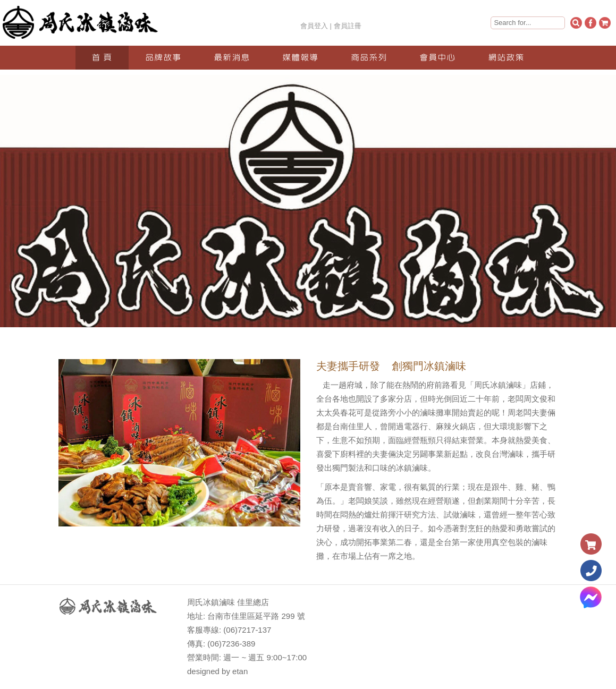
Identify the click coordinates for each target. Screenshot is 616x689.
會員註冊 (348, 26)
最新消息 (232, 58)
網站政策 (506, 58)
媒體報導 (300, 58)
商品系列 (369, 58)
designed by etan (217, 671)
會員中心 (437, 58)
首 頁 (102, 58)
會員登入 (314, 26)
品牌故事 (163, 58)
